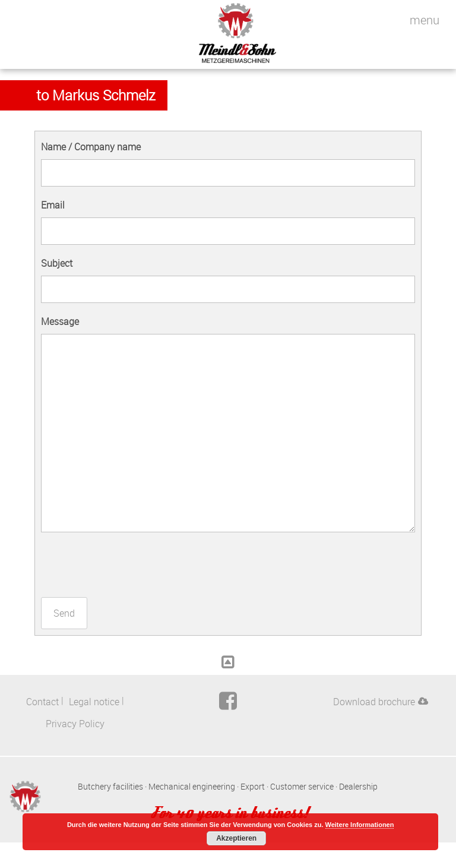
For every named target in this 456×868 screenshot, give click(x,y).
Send (64, 613)
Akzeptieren (236, 838)
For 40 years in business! (228, 812)
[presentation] (131, 564)
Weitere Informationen (360, 825)
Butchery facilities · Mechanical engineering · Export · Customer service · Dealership (228, 786)
